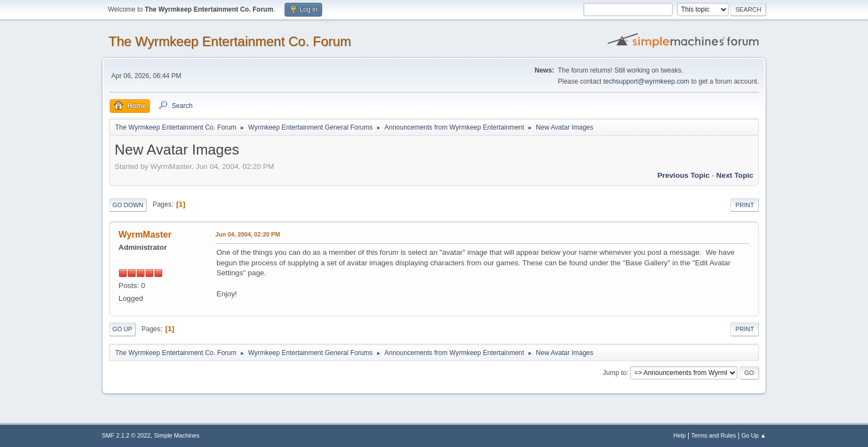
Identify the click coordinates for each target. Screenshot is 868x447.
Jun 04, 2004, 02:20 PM (248, 234)
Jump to (615, 372)
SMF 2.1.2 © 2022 (126, 435)
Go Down (128, 205)
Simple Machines (177, 435)
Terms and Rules (714, 435)
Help (680, 435)
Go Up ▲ (754, 435)
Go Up (122, 329)
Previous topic (683, 175)
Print (745, 205)
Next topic (735, 175)
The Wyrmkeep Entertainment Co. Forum (230, 41)
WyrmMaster (145, 235)
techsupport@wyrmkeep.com (646, 81)
